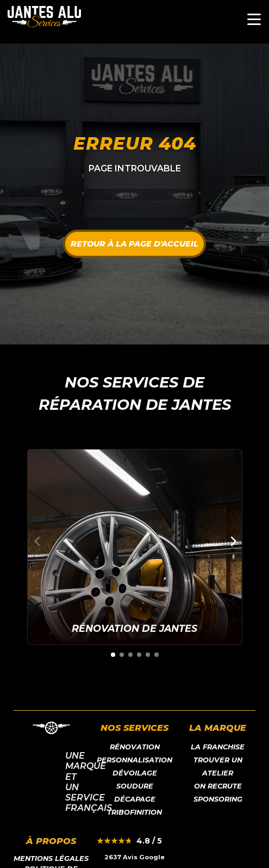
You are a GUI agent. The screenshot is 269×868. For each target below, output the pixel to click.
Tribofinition (134, 812)
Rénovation (135, 747)
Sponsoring (218, 799)
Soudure (135, 786)
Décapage (135, 799)
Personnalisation (134, 760)
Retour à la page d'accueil (134, 244)
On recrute (218, 786)
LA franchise (218, 747)
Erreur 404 (135, 143)
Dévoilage (135, 773)
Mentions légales (51, 858)
